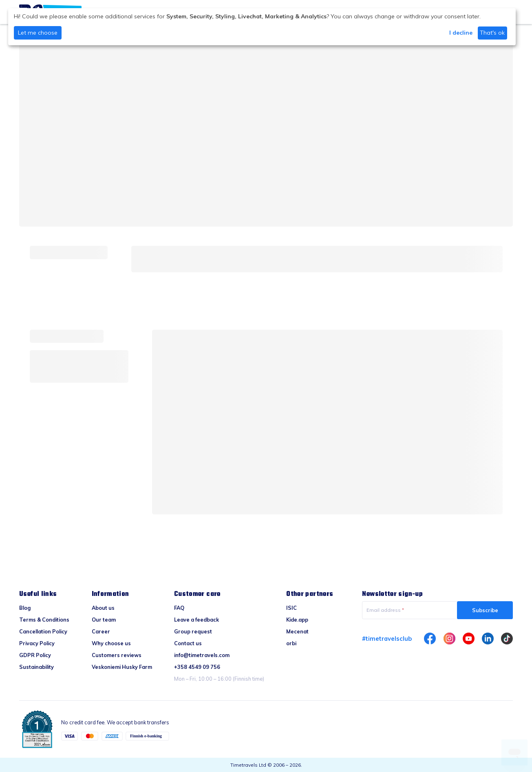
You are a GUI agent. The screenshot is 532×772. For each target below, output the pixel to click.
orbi (291, 643)
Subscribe (485, 610)
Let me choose (38, 33)
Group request (193, 631)
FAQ (179, 608)
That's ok (492, 33)
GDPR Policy (35, 655)
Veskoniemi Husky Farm (122, 667)
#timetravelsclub (387, 639)
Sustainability (36, 667)
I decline (461, 33)
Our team (104, 620)
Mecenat (297, 631)
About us (103, 608)
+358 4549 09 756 (197, 667)
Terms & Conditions (44, 620)
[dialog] (262, 27)
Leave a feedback (196, 620)
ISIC (291, 608)
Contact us (188, 643)
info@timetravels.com (202, 655)
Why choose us (111, 643)
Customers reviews (117, 655)
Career (101, 631)
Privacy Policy (37, 643)
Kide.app (297, 620)
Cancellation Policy (43, 631)
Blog (25, 608)
